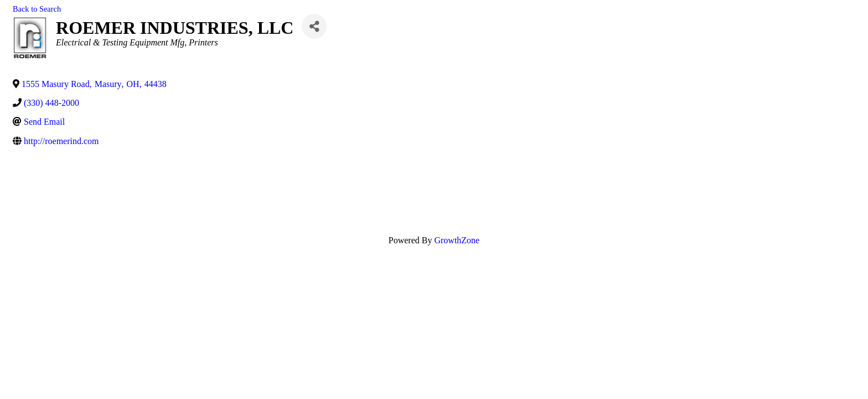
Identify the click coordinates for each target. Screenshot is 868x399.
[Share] (314, 26)
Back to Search (37, 9)
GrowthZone (457, 240)
